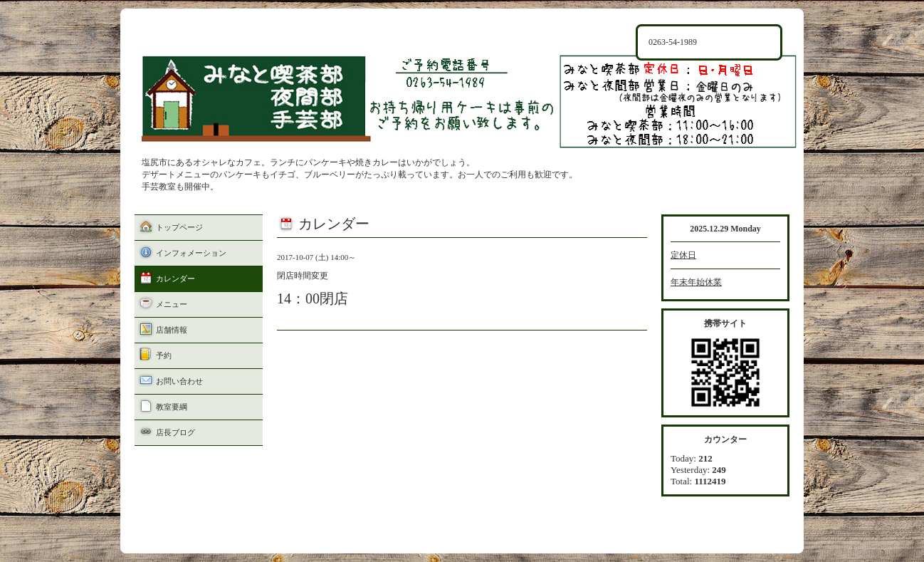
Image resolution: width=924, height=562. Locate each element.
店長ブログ (175, 432)
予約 (164, 355)
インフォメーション (191, 253)
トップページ (179, 227)
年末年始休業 (696, 282)
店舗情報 (172, 330)
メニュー (172, 304)
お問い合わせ (179, 381)
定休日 (683, 255)
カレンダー (175, 279)
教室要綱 (172, 407)
